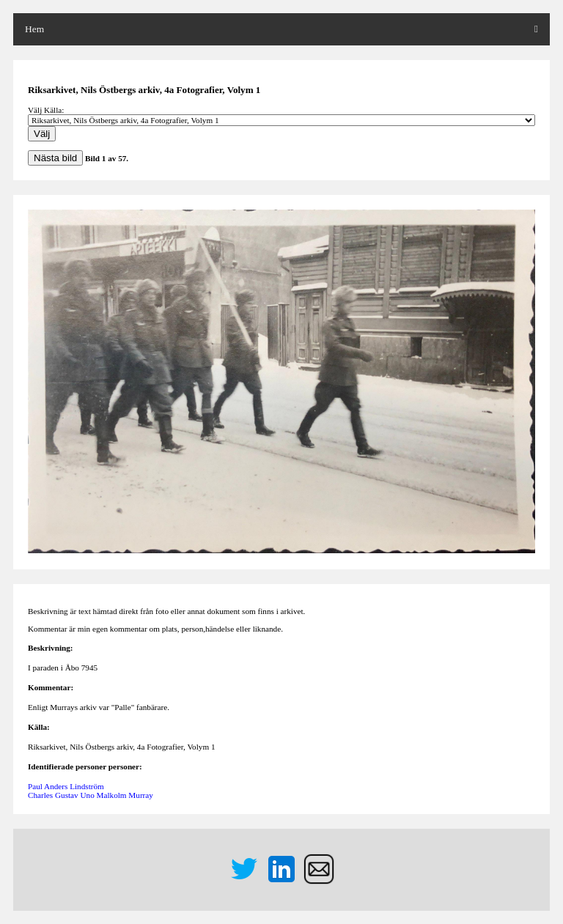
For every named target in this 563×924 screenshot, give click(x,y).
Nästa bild (55, 158)
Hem (34, 29)
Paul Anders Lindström (66, 786)
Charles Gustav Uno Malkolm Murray (91, 795)
